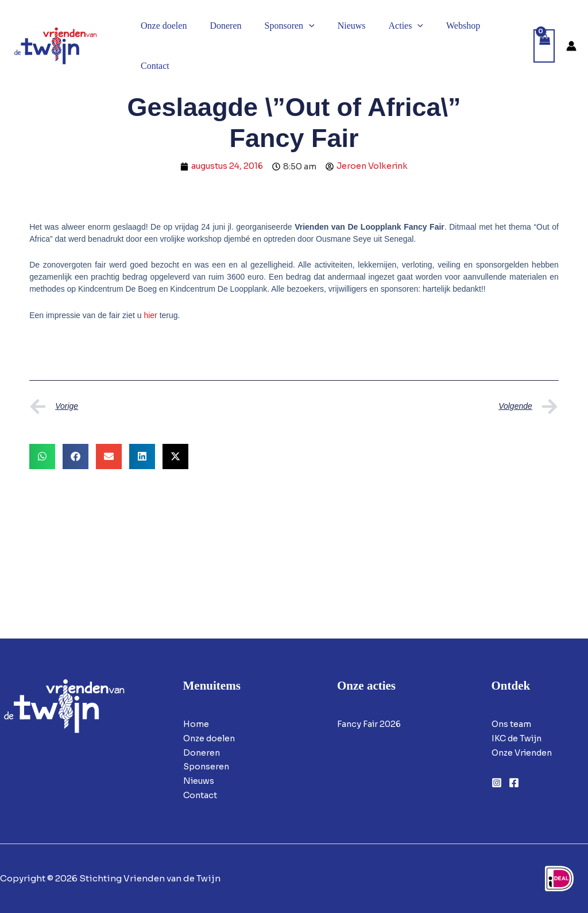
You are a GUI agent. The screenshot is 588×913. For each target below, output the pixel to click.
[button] (297, 26)
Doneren (202, 752)
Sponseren (207, 766)
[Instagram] (497, 782)
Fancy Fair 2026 (370, 724)
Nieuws (200, 781)
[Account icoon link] (571, 46)
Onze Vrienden (525, 752)
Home (196, 724)
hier (150, 315)
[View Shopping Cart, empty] (544, 46)
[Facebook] (514, 782)
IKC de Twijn (519, 738)
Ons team (512, 724)
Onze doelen (211, 738)
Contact (201, 795)
